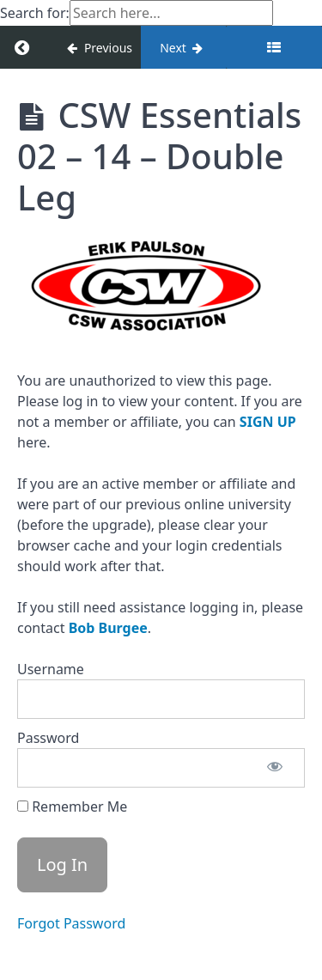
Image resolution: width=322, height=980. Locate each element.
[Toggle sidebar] (274, 47)
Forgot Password (71, 923)
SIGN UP (268, 422)
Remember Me (72, 807)
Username (51, 669)
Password (48, 738)
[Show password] (275, 768)
